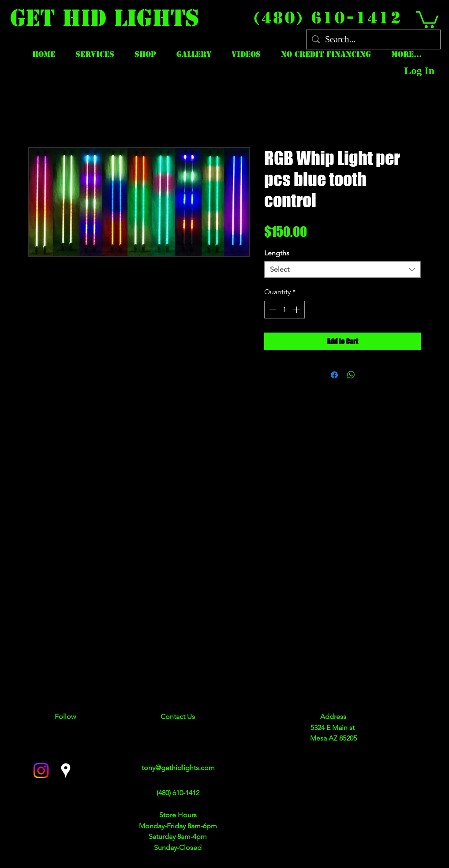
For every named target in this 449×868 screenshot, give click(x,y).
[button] (427, 19)
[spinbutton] (284, 310)
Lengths (277, 253)
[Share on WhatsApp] (351, 375)
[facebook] (41, 771)
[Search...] (373, 39)
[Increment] (297, 310)
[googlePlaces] (66, 771)
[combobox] (342, 269)
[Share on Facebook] (334, 375)
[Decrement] (272, 310)
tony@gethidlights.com (178, 768)
